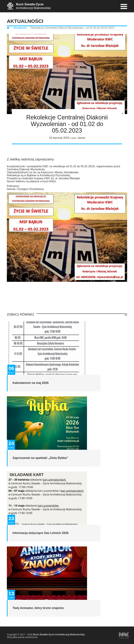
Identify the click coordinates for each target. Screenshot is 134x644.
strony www (124, 635)
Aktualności (20, 28)
